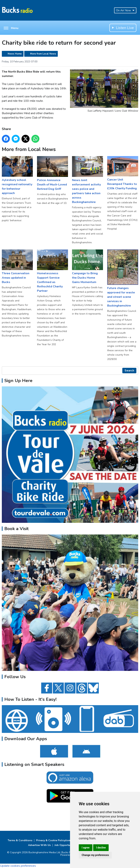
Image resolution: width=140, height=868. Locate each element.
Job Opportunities (66, 845)
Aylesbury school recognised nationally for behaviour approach (17, 176)
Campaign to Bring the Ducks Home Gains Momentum (87, 267)
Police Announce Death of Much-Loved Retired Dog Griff (52, 174)
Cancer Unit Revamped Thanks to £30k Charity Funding (123, 173)
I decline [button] (101, 848)
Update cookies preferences (18, 866)
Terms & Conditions (20, 840)
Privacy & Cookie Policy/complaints (58, 840)
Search (129, 371)
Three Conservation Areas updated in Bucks (17, 267)
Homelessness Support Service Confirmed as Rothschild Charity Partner (52, 271)
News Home (15, 54)
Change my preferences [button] (95, 855)
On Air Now (125, 10)
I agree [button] (86, 848)
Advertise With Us (39, 845)
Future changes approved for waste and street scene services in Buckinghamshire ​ (123, 279)
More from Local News (43, 54)
